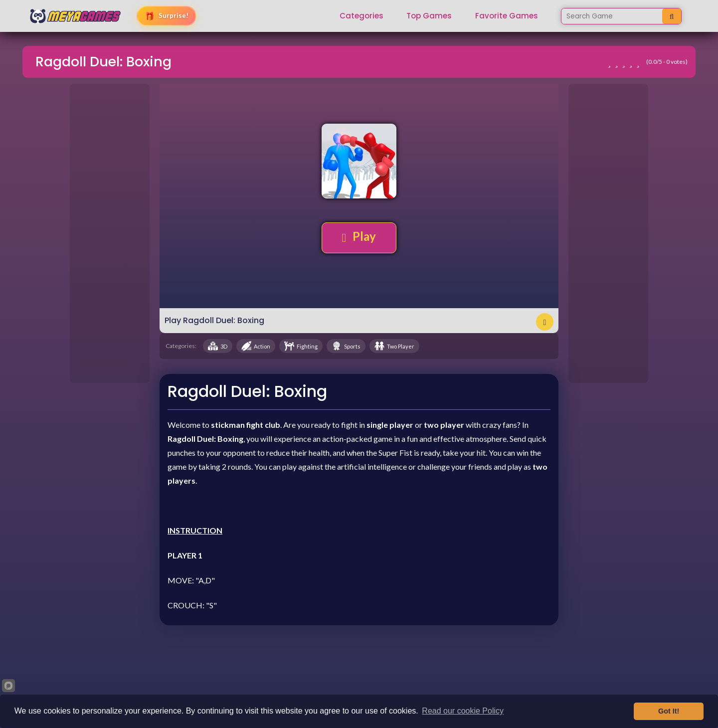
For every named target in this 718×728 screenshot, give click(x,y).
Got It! (669, 711)
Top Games (429, 16)
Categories (361, 16)
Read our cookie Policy (463, 711)
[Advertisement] (110, 233)
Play (359, 237)
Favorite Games (507, 16)
